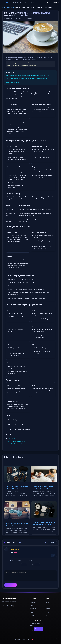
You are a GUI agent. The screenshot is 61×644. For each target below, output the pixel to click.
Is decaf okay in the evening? (17, 424)
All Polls (32, 615)
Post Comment (11, 585)
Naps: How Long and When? (16, 444)
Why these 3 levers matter (13, 75)
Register (55, 2)
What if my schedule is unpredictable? (19, 429)
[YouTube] (8, 606)
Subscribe (39, 629)
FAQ (26, 2)
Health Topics (10, 7)
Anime (32, 605)
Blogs (4, 7)
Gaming (32, 612)
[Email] (12, 606)
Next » (37, 565)
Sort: (45, 542)
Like (12, 560)
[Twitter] (3, 606)
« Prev (24, 565)
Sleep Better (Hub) (13, 438)
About (22, 2)
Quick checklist (27, 79)
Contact (48, 609)
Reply (20, 560)
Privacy (48, 612)
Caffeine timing (44, 75)
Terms (48, 615)
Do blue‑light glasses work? (16, 420)
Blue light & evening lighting (30, 75)
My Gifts (31, 2)
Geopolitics (33, 602)
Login (48, 2)
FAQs (18, 82)
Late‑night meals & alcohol (14, 79)
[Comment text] (31, 576)
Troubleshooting (11, 82)
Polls (13, 2)
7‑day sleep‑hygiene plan (39, 79)
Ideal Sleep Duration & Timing (16, 441)
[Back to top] (58, 640)
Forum (17, 2)
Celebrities (33, 609)
